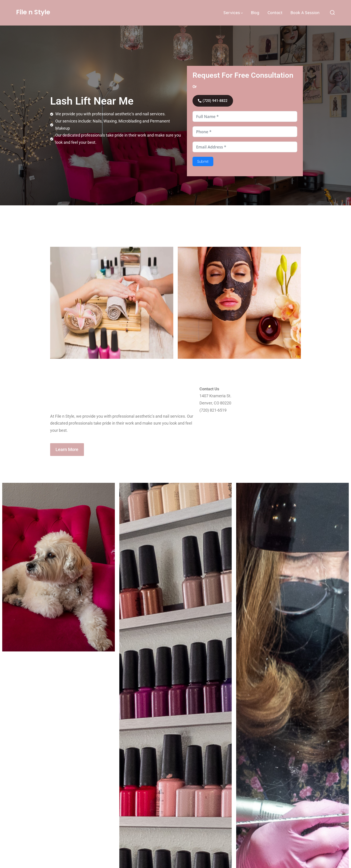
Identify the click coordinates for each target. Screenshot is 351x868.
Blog (255, 13)
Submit (203, 162)
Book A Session (305, 13)
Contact (275, 13)
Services (233, 13)
